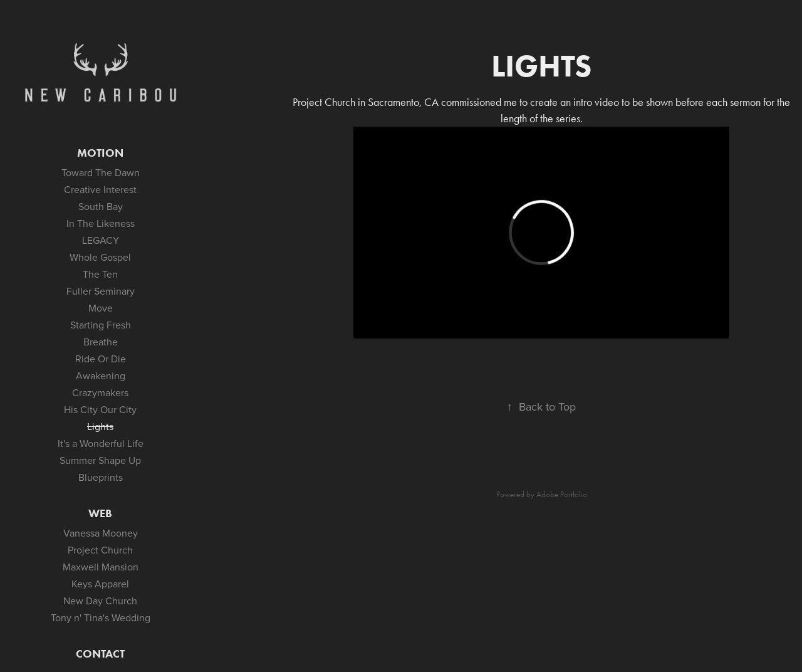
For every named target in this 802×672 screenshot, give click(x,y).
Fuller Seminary (101, 291)
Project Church (100, 550)
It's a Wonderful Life (101, 443)
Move (101, 308)
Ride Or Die (101, 359)
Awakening (101, 375)
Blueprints (101, 477)
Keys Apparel (100, 584)
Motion (100, 153)
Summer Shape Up (100, 460)
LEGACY (101, 240)
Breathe (101, 342)
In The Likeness (101, 223)
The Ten (100, 274)
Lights (100, 426)
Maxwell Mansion (101, 567)
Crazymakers (100, 392)
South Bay (101, 206)
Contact (100, 654)
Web (100, 513)
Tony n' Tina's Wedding (101, 617)
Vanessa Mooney (101, 533)
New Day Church (100, 601)
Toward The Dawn (101, 172)
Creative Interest (100, 189)
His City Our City (100, 409)
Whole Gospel (100, 257)
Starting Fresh (101, 325)
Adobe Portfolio (562, 494)
